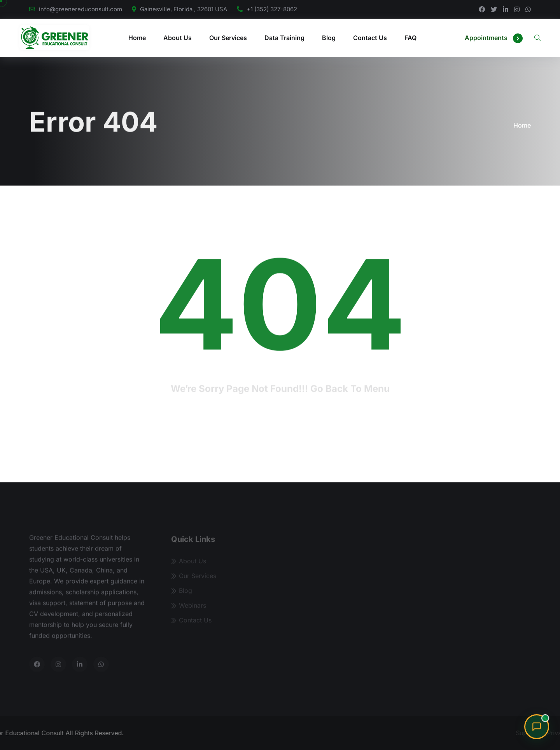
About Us (178, 38)
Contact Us (370, 38)
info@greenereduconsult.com (80, 9)
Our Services (228, 38)
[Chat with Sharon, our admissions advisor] (537, 727)
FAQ (410, 38)
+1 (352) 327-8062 (272, 9)
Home (137, 38)
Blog (329, 38)
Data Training (284, 38)
